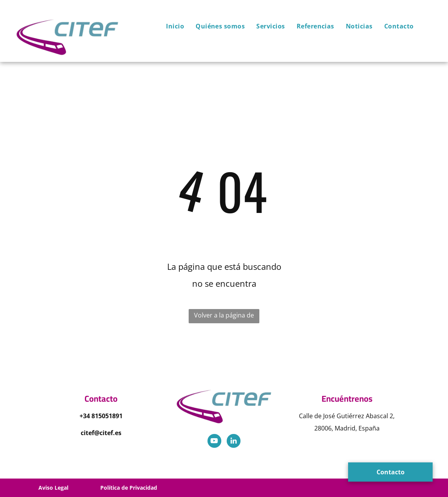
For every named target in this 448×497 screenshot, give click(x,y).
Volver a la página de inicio (224, 317)
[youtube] (214, 442)
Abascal (377, 416)
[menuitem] (169, 26)
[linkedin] (234, 442)
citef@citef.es (101, 433)
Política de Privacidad (129, 488)
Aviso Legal (53, 488)
